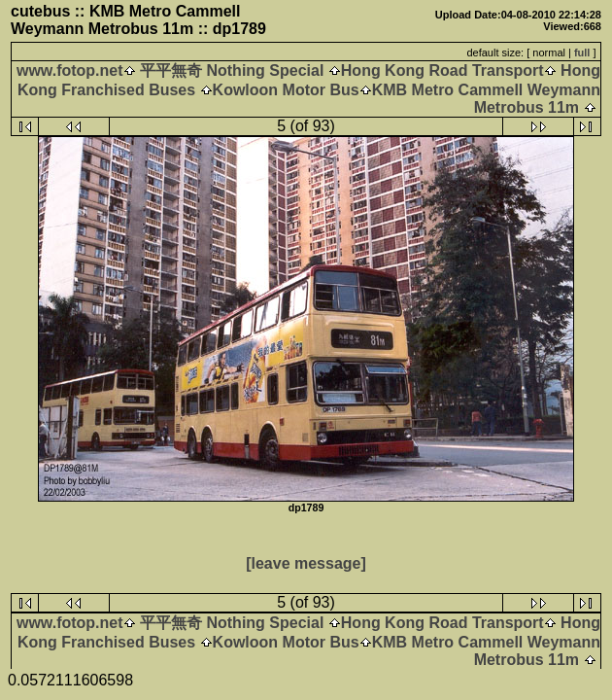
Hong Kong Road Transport (442, 70)
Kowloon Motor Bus (286, 90)
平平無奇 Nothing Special (232, 70)
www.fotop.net (70, 70)
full (582, 52)
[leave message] (306, 563)
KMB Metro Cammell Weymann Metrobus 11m (486, 99)
